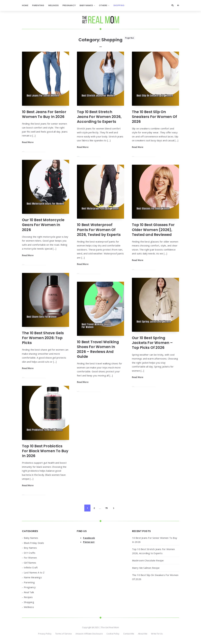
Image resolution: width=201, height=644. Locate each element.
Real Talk (29, 592)
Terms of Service (64, 634)
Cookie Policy (113, 634)
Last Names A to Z (34, 572)
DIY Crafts (30, 553)
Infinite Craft (31, 567)
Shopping (119, 5)
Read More (28, 142)
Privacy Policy (45, 634)
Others (103, 5)
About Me (143, 634)
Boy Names (30, 548)
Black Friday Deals (34, 543)
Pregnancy (69, 5)
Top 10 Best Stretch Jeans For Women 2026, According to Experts (99, 117)
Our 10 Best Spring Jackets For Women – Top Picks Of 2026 (152, 343)
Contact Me (129, 634)
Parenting (38, 5)
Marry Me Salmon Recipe (146, 568)
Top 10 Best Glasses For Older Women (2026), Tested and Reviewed (153, 230)
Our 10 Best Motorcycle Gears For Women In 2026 (43, 225)
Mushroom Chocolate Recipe (148, 560)
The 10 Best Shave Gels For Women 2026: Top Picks (43, 338)
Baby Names (86, 5)
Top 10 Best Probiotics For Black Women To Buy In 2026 (45, 451)
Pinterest (89, 542)
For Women (30, 558)
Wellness (53, 5)
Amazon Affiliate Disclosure (89, 634)
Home (25, 5)
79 (106, 508)
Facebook (89, 538)
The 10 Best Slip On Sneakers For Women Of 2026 (154, 117)
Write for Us (157, 634)
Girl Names (30, 563)
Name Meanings (33, 577)
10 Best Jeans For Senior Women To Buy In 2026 (44, 114)
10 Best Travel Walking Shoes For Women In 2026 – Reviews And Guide (98, 349)
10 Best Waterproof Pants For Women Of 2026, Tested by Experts (99, 230)
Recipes (28, 597)
